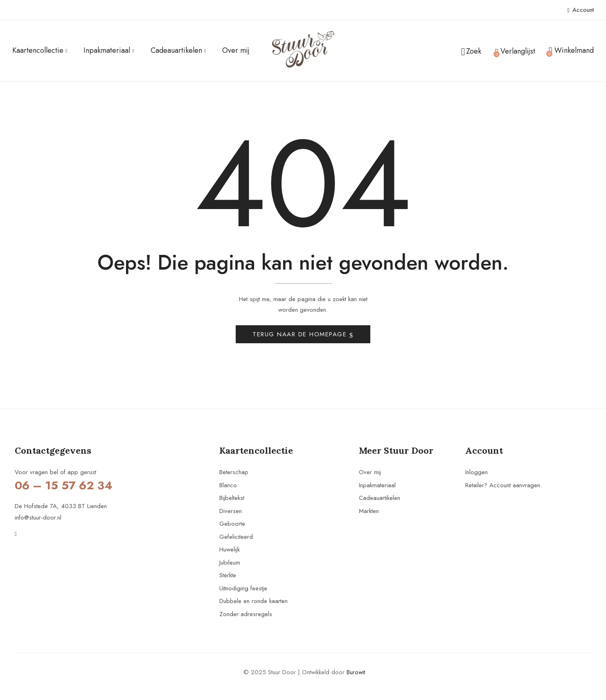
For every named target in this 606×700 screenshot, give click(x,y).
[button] (571, 51)
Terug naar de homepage (301, 336)
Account (581, 10)
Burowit (356, 674)
